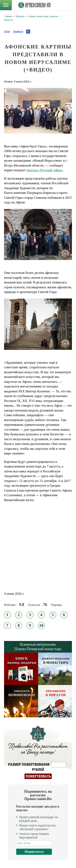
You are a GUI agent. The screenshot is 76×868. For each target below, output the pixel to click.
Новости (9, 20)
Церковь (20, 16)
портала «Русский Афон (45, 170)
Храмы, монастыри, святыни (43, 16)
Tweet (7, 31)
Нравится (18, 31)
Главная (8, 16)
